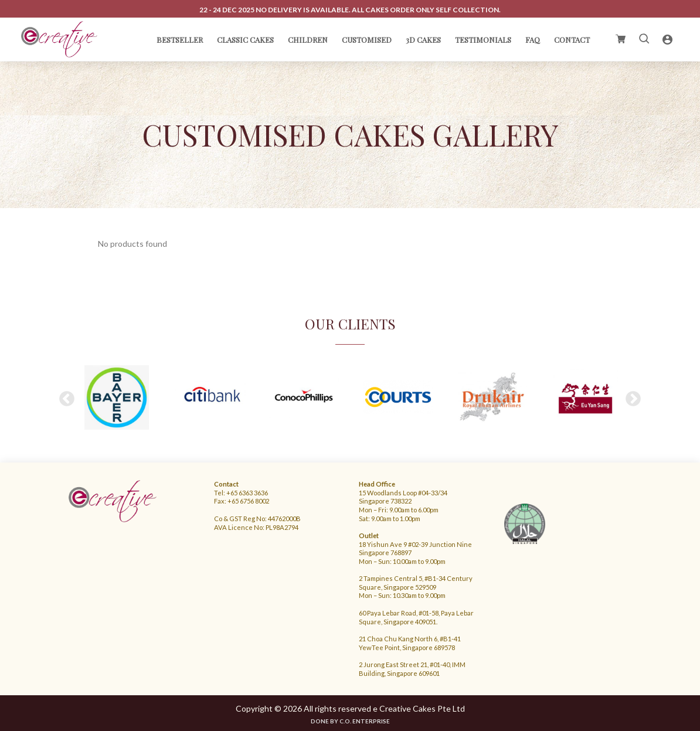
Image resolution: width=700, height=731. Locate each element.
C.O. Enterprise (365, 720)
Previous (67, 399)
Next (633, 399)
